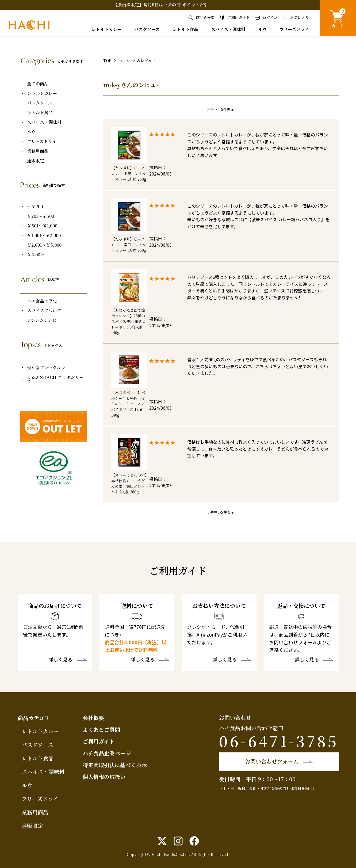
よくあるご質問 (101, 730)
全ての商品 (38, 84)
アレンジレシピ (42, 320)
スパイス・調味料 (228, 29)
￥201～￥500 (41, 216)
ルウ (262, 29)
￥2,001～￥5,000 (44, 245)
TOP (107, 60)
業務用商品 (38, 151)
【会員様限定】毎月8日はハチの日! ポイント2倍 (160, 5)
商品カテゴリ (34, 718)
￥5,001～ (37, 255)
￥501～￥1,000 (42, 226)
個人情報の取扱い (104, 777)
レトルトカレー (106, 29)
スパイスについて (44, 311)
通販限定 (36, 161)
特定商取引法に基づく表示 (115, 765)
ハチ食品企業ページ (107, 753)
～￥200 (35, 207)
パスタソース (147, 29)
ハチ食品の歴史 (42, 301)
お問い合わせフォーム (272, 761)
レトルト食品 (185, 29)
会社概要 (93, 718)
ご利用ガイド (99, 741)
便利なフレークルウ (46, 368)
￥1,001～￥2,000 (44, 235)
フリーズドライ (294, 29)
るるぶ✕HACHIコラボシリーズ (55, 379)
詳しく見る (60, 660)
